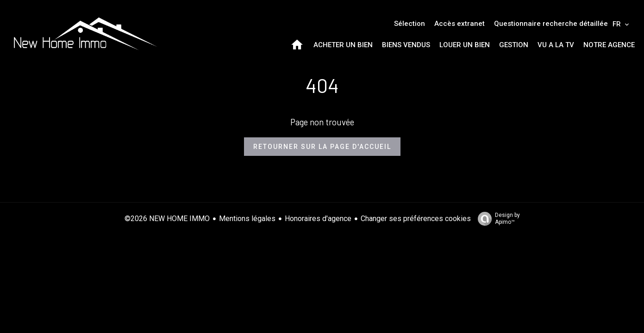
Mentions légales (247, 219)
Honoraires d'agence (318, 219)
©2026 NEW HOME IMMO (167, 219)
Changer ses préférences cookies (416, 219)
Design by (497, 219)
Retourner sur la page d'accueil (322, 147)
